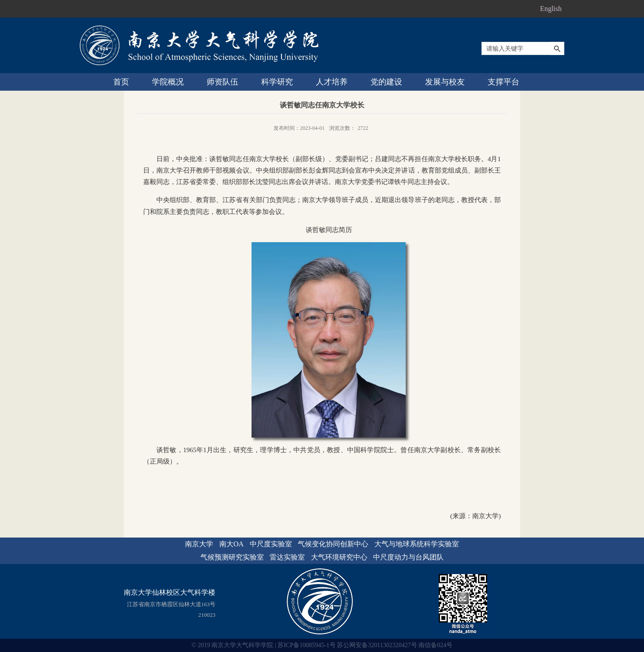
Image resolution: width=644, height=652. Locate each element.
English (551, 9)
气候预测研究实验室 (232, 557)
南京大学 (199, 544)
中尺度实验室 (271, 544)
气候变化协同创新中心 (333, 544)
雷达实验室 (287, 557)
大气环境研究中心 (339, 557)
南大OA (231, 544)
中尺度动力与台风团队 (408, 557)
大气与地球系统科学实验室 (417, 544)
